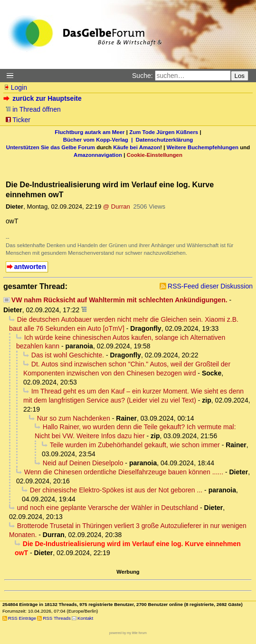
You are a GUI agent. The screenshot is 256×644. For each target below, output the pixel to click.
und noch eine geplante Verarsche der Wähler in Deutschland (108, 508)
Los (240, 76)
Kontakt (85, 618)
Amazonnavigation (98, 155)
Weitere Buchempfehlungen (203, 147)
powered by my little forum (128, 633)
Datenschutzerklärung (164, 140)
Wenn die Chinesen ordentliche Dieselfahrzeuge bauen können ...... (124, 472)
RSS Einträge (22, 618)
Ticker (18, 120)
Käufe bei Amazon (137, 147)
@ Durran (117, 207)
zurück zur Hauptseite (43, 98)
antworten (30, 267)
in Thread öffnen (33, 109)
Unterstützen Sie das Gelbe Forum (51, 147)
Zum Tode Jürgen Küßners (164, 132)
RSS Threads (57, 618)
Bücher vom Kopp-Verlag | (100, 140)
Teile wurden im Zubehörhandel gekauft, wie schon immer (135, 445)
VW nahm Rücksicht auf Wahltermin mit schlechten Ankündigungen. (119, 300)
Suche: (142, 76)
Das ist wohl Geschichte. (68, 355)
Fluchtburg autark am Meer (90, 132)
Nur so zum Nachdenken (74, 418)
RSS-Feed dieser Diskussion (210, 286)
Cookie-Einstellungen (155, 155)
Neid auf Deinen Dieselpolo (83, 463)
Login (15, 87)
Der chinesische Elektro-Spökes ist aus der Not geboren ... (116, 490)
